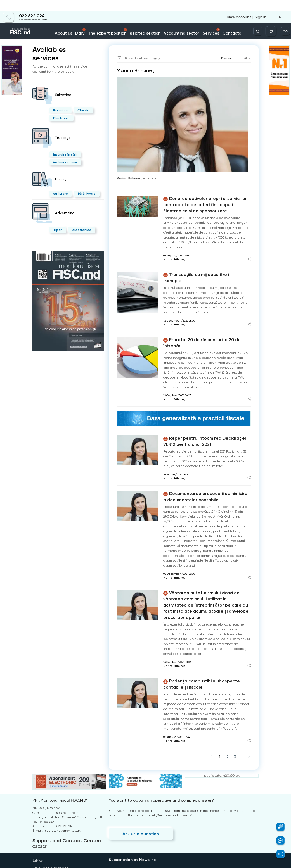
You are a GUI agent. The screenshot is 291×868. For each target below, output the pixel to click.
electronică (76, 221)
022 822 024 (28, 5)
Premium (58, 106)
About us (84, 22)
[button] (278, 827)
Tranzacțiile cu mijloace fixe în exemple (199, 268)
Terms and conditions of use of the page (62, 830)
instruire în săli (62, 149)
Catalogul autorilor (64, 33)
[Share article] (249, 253)
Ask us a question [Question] (135, 793)
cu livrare (59, 186)
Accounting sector (175, 22)
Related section (147, 22)
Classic (78, 106)
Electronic (59, 114)
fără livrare (82, 186)
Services (199, 20)
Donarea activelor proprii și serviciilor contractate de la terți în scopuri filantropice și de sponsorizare (206, 200)
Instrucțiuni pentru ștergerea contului (61, 842)
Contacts (214, 22)
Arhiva (37, 819)
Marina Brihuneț (92, 33)
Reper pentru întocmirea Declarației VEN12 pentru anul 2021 (203, 419)
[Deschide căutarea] (265, 20)
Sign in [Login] (262, 6)
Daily (99, 20)
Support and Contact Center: (61, 800)
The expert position (120, 20)
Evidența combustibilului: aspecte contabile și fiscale (205, 646)
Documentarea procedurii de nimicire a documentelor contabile (199, 472)
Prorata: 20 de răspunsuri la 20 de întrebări (203, 326)
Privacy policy (43, 836)
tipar (56, 221)
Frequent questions (47, 825)
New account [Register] (244, 6)
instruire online (62, 157)
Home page (40, 33)
